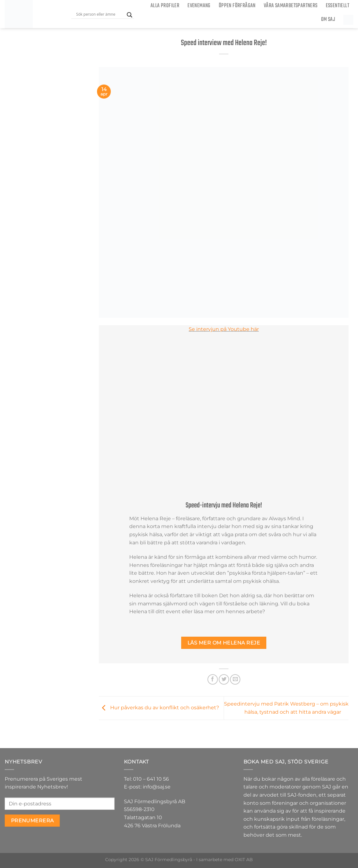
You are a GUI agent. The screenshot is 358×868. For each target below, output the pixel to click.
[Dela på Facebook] (213, 679)
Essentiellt (338, 6)
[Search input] (100, 14)
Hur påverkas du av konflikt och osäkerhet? (159, 708)
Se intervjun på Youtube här (224, 329)
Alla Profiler (165, 6)
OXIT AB (244, 860)
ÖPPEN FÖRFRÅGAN (237, 6)
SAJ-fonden (302, 795)
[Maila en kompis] (235, 679)
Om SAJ (328, 20)
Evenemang (199, 6)
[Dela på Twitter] (224, 679)
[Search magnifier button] (130, 15)
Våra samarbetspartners (291, 6)
